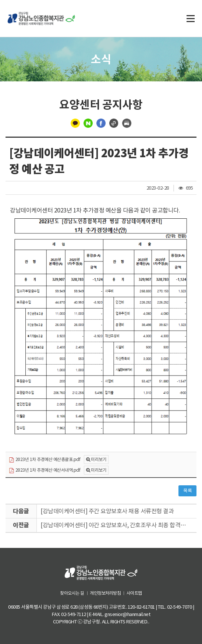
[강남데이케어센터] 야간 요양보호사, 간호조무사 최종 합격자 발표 (118, 525)
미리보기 (99, 459)
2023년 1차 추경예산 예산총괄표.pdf (45, 460)
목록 (187, 491)
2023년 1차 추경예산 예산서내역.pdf (45, 470)
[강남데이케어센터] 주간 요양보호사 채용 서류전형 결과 (107, 511)
